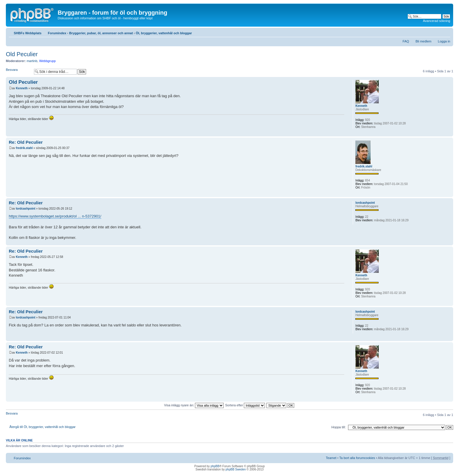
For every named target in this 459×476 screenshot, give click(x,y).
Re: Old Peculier (26, 142)
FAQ (406, 41)
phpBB (215, 466)
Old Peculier (22, 54)
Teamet (331, 458)
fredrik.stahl (24, 148)
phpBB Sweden (236, 469)
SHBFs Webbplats (28, 33)
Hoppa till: (339, 427)
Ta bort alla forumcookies (357, 458)
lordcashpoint (25, 209)
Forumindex (57, 33)
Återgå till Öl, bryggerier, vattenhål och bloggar (42, 427)
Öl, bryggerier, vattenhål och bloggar (164, 33)
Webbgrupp (48, 61)
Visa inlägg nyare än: (194, 405)
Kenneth (22, 88)
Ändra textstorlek (446, 32)
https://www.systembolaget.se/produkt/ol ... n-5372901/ (55, 216)
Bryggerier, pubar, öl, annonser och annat (101, 33)
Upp (449, 133)
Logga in (444, 41)
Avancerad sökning (437, 21)
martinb (32, 61)
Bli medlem (423, 41)
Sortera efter (245, 405)
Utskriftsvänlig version (437, 32)
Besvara (18, 72)
